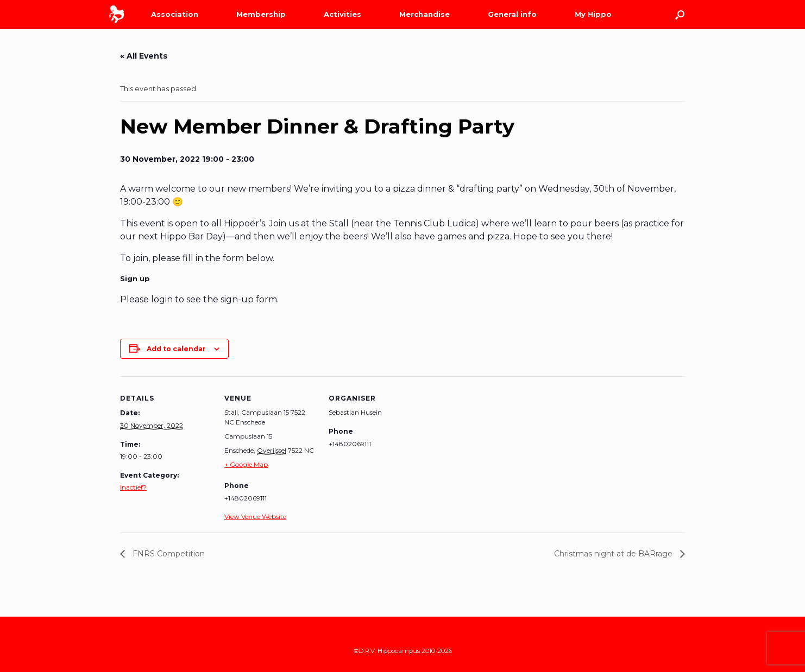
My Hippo (593, 14)
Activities (342, 14)
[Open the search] (680, 14)
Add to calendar (176, 349)
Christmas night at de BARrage (614, 554)
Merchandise (424, 14)
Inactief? (133, 487)
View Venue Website (255, 516)
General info (512, 14)
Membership (261, 14)
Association (175, 14)
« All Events (144, 56)
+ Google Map (246, 464)
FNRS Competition (168, 554)
